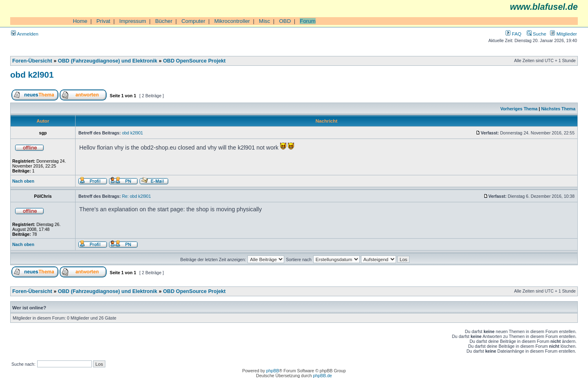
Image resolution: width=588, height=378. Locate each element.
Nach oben (23, 181)
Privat (103, 21)
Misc (264, 21)
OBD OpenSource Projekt (194, 61)
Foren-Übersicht (32, 61)
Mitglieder (563, 34)
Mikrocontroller (232, 21)
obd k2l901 (32, 75)
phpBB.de (323, 376)
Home (80, 21)
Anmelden (25, 34)
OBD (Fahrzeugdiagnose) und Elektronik (108, 61)
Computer (193, 21)
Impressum (133, 21)
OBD (285, 21)
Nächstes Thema (558, 109)
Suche (537, 34)
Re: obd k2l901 (137, 196)
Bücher (164, 21)
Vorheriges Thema (519, 109)
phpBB (273, 371)
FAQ (513, 34)
